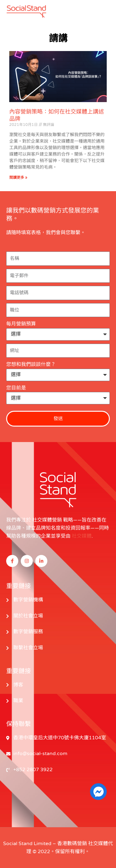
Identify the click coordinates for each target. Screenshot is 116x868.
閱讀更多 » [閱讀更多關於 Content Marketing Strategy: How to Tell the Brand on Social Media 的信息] (18, 178)
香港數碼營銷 (72, 844)
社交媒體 (82, 536)
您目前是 (16, 388)
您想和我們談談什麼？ (31, 364)
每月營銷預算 (21, 324)
